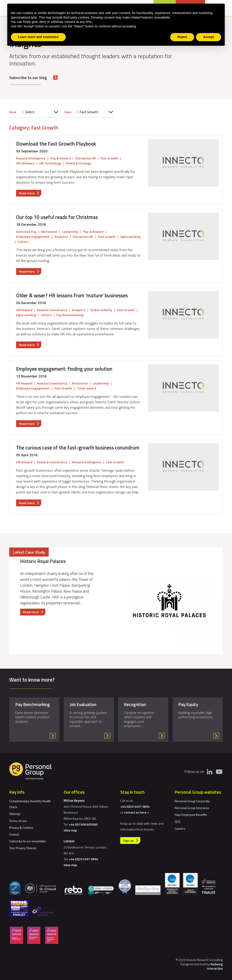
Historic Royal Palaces (43, 561)
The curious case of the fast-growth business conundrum (78, 448)
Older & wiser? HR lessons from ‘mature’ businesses (72, 295)
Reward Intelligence (31, 158)
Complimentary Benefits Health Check (30, 804)
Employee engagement (33, 237)
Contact (14, 834)
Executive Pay (26, 232)
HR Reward (24, 310)
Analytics (61, 237)
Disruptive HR (86, 158)
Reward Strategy (78, 163)
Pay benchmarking (70, 315)
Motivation (49, 232)
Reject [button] (182, 37)
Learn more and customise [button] (38, 37)
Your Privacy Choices (23, 848)
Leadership (70, 232)
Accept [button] (209, 37)
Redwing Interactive (215, 966)
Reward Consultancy (52, 310)
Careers (180, 828)
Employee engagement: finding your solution (64, 369)
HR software (25, 163)
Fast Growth (109, 158)
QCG (178, 822)
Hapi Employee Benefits (191, 815)
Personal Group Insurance (192, 808)
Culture (23, 242)
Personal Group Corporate (192, 801)
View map (70, 830)
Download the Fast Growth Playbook (56, 144)
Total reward (87, 388)
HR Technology (50, 163)
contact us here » (136, 812)
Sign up (128, 841)
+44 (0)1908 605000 (83, 824)
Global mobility (101, 310)
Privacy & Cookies (21, 827)
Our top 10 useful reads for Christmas (57, 217)
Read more (30, 193)
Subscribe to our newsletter (28, 841)
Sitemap (15, 814)
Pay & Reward (60, 158)
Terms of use (18, 821)
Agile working (130, 237)
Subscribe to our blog (28, 78)
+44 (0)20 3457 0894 (83, 859)
